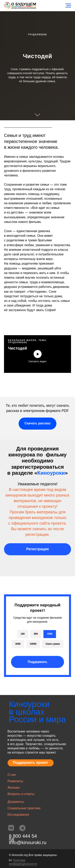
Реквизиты (15, 781)
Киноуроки (51, 473)
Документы (16, 802)
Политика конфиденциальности (23, 862)
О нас (12, 775)
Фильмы (14, 788)
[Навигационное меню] (68, 6)
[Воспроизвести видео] (38, 354)
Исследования (18, 815)
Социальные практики (24, 808)
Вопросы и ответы (21, 794)
